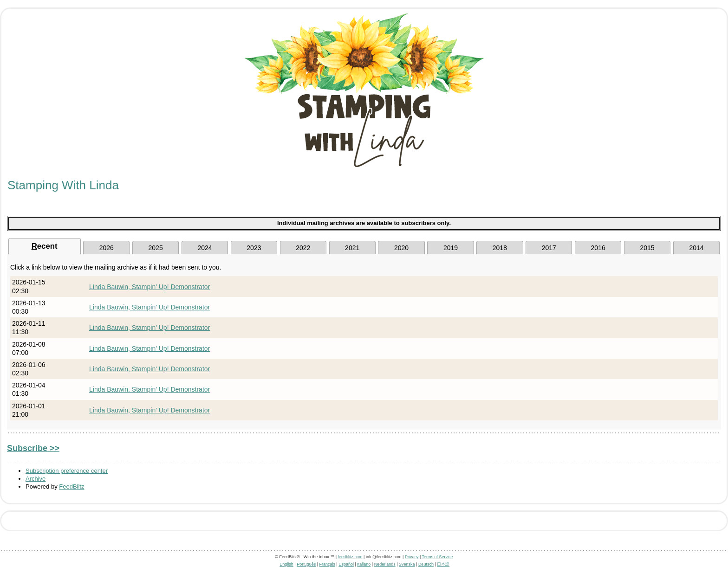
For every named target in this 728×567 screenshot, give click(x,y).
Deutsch (426, 564)
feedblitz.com (350, 557)
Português (306, 564)
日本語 (443, 564)
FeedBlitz (71, 486)
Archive (36, 479)
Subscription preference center (67, 471)
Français (328, 564)
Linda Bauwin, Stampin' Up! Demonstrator (149, 287)
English (286, 564)
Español (346, 564)
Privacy (412, 557)
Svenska (407, 564)
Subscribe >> (33, 448)
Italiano (364, 564)
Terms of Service (438, 557)
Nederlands (385, 564)
